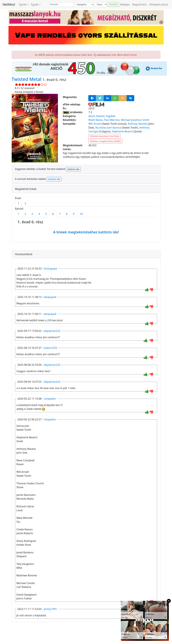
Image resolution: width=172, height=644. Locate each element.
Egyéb (35, 4)
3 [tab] (32, 214)
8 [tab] (67, 214)
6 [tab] (53, 214)
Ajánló (23, 4)
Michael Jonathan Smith (135, 120)
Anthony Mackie (137, 124)
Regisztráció (140, 4)
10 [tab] (81, 214)
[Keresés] (61, 4)
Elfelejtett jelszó (159, 4)
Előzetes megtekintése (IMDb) (105, 141)
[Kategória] (84, 5)
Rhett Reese (95, 120)
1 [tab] (18, 203)
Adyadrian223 (52, 331)
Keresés (113, 4)
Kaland (100, 116)
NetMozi (9, 4)
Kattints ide (73, 169)
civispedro (50, 399)
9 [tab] (74, 214)
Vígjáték (111, 116)
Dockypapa (50, 269)
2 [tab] (25, 203)
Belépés (125, 4)
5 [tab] (46, 214)
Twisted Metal (27, 79)
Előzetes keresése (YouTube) (104, 136)
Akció (92, 116)
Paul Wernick (112, 120)
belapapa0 (50, 297)
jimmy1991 (50, 609)
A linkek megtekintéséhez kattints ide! (86, 232)
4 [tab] (39, 214)
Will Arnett (95, 124)
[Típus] (101, 5)
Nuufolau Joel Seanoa (108, 128)
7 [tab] (60, 214)
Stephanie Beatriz (122, 131)
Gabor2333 (50, 348)
